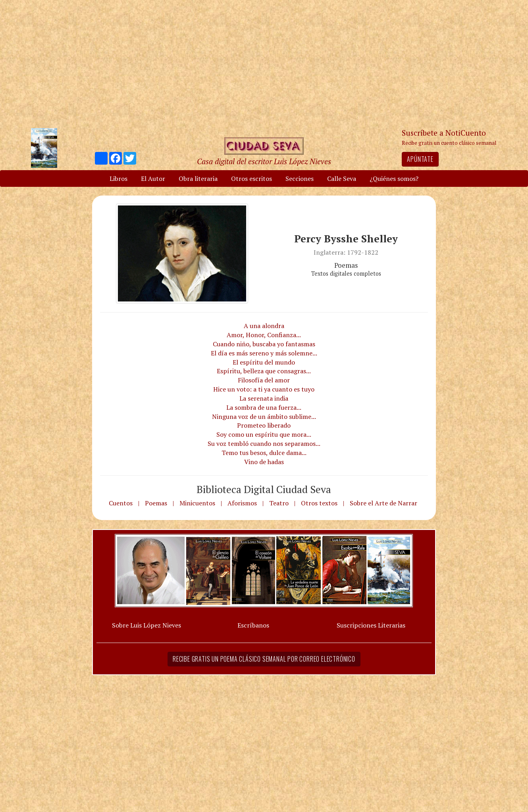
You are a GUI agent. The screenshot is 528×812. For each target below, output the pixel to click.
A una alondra (264, 326)
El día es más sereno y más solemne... (264, 353)
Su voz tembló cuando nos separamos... (264, 443)
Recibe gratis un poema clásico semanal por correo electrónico (264, 659)
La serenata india (264, 398)
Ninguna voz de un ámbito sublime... (264, 417)
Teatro (279, 503)
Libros (119, 179)
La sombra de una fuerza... (264, 407)
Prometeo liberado (264, 425)
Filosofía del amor (264, 380)
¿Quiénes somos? (394, 179)
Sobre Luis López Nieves (146, 625)
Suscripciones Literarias (371, 625)
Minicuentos (197, 503)
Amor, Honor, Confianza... (264, 335)
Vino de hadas (264, 462)
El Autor (153, 179)
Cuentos (121, 503)
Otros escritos (251, 179)
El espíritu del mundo (264, 362)
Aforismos (242, 503)
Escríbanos (253, 625)
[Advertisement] (264, 63)
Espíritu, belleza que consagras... (264, 371)
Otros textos (319, 503)
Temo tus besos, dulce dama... (264, 453)
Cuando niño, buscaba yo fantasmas (264, 344)
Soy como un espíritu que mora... (264, 434)
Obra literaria (198, 179)
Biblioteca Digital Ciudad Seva (264, 489)
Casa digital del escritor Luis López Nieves (264, 161)
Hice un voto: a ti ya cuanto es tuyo (264, 389)
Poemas (156, 503)
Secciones (300, 179)
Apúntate (420, 159)
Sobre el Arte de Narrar (383, 503)
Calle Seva (342, 179)
